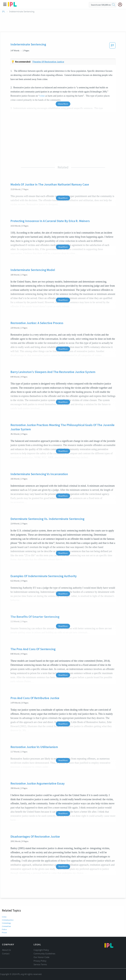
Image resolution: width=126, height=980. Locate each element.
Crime (4, 917)
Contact (6, 954)
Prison (4, 932)
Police (4, 929)
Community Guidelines (44, 954)
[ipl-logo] (12, 6)
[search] (114, 5)
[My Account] (121, 5)
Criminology (7, 923)
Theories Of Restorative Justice (48, 62)
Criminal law (7, 926)
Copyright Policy (41, 950)
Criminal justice (8, 920)
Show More (63, 104)
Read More (63, 198)
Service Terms (40, 964)
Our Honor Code (41, 957)
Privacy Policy (40, 961)
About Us (6, 950)
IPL (4, 12)
